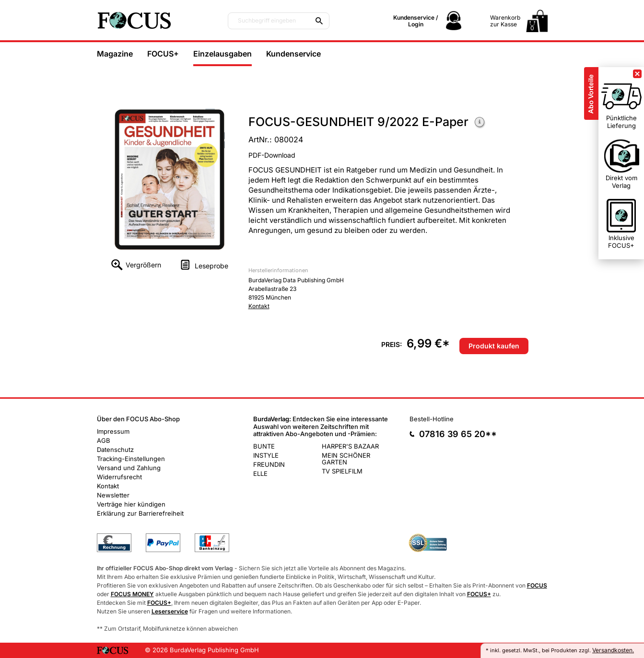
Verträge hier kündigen (131, 504)
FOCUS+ (163, 54)
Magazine (115, 54)
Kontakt (259, 306)
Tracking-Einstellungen (131, 459)
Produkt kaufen (494, 346)
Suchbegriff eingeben (267, 21)
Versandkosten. (613, 650)
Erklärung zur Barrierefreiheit (140, 513)
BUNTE (264, 446)
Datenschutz (115, 450)
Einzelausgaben (222, 54)
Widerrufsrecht (119, 477)
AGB (104, 440)
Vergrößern (143, 265)
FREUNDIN (269, 464)
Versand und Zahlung (129, 468)
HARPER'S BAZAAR (350, 446)
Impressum (113, 431)
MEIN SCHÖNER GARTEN (346, 459)
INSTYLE (266, 455)
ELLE (260, 473)
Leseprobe (211, 266)
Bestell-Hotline (432, 419)
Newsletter (113, 495)
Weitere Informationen (480, 123)
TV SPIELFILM (342, 471)
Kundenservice (293, 54)
